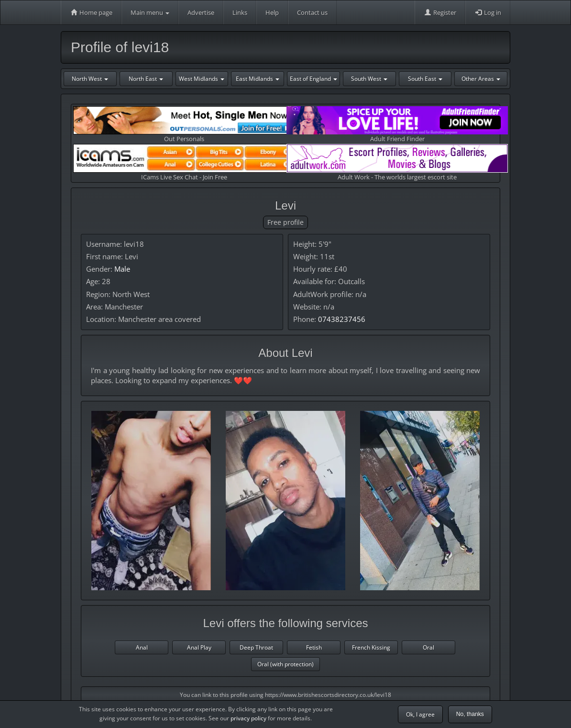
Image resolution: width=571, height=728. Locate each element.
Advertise (201, 12)
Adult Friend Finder (397, 125)
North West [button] (90, 79)
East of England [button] (313, 79)
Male (122, 269)
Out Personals (184, 125)
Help (272, 12)
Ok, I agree (420, 714)
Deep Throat (256, 647)
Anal (142, 647)
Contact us (312, 12)
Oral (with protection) (285, 664)
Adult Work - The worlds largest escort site (397, 162)
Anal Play (199, 647)
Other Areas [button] (481, 79)
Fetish (314, 647)
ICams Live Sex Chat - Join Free (184, 162)
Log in (488, 12)
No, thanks (470, 714)
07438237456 (342, 319)
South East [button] (425, 79)
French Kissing (371, 647)
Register (440, 12)
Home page (91, 12)
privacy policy (248, 718)
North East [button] (146, 79)
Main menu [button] (150, 12)
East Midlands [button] (258, 79)
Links (240, 12)
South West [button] (369, 79)
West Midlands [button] (202, 79)
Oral (428, 647)
